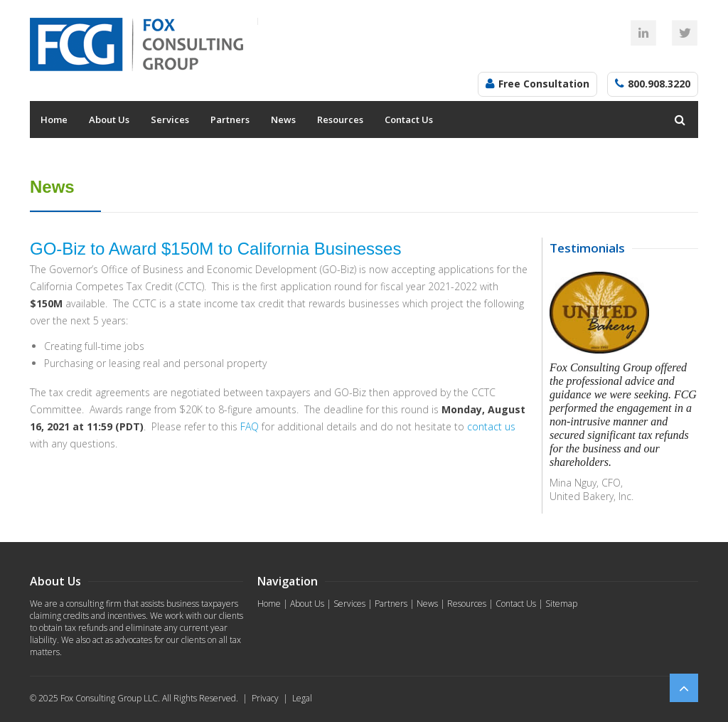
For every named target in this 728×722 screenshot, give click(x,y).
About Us (109, 120)
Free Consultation (544, 84)
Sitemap (561, 604)
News (283, 120)
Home (54, 120)
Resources (340, 120)
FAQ (250, 426)
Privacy (265, 698)
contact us (491, 426)
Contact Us (409, 120)
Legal (302, 698)
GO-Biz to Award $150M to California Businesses (215, 249)
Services (170, 120)
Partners (230, 120)
